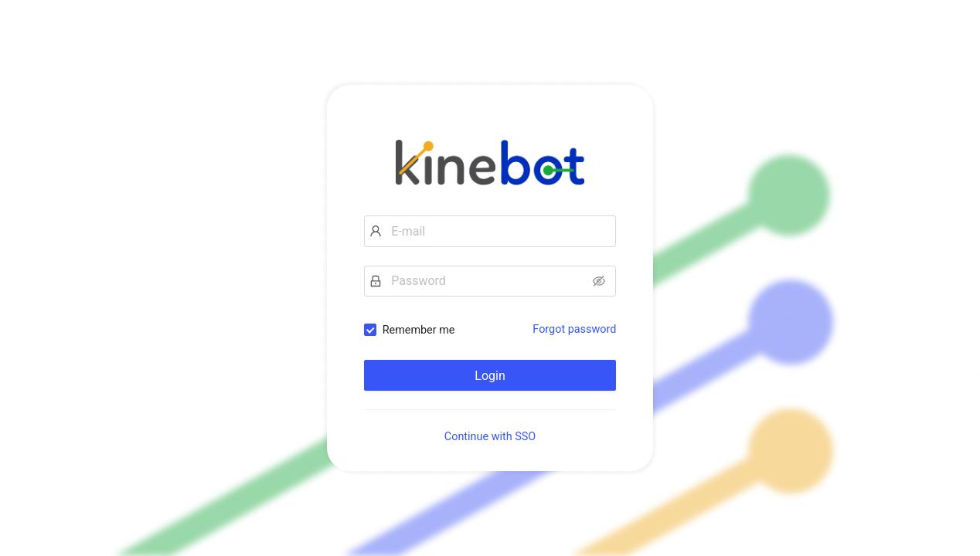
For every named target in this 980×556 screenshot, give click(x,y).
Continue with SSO (490, 437)
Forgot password (574, 329)
